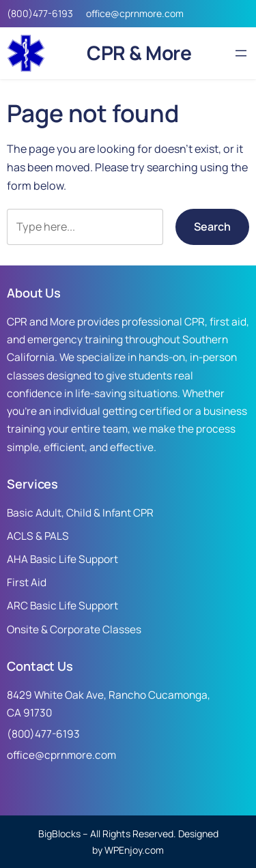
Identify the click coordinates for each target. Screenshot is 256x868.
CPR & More (139, 53)
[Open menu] (241, 53)
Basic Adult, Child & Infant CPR (80, 513)
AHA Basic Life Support (62, 559)
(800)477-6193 (40, 13)
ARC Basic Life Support (62, 606)
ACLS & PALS (38, 536)
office (98, 13)
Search (212, 227)
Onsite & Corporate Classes (74, 630)
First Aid (27, 582)
